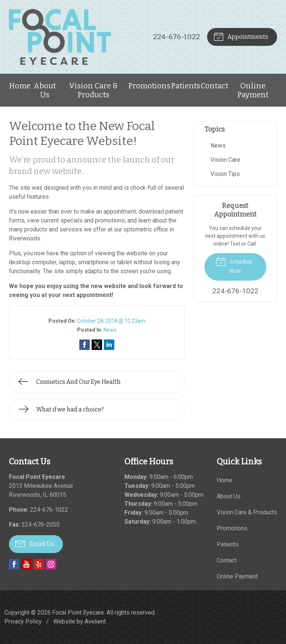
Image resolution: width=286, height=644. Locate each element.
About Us (45, 90)
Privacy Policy (23, 621)
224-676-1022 (177, 37)
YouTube (26, 564)
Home (20, 86)
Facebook (14, 564)
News (110, 330)
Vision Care (225, 160)
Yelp (39, 564)
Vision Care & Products (93, 90)
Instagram (51, 564)
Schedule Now (234, 265)
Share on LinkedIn (109, 345)
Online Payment (253, 90)
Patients (186, 86)
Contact (214, 86)
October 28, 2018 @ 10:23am (111, 321)
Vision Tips (225, 174)
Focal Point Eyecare (78, 613)
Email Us (35, 543)
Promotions (149, 86)
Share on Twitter (97, 345)
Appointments (241, 36)
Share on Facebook (85, 345)
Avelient (95, 621)
